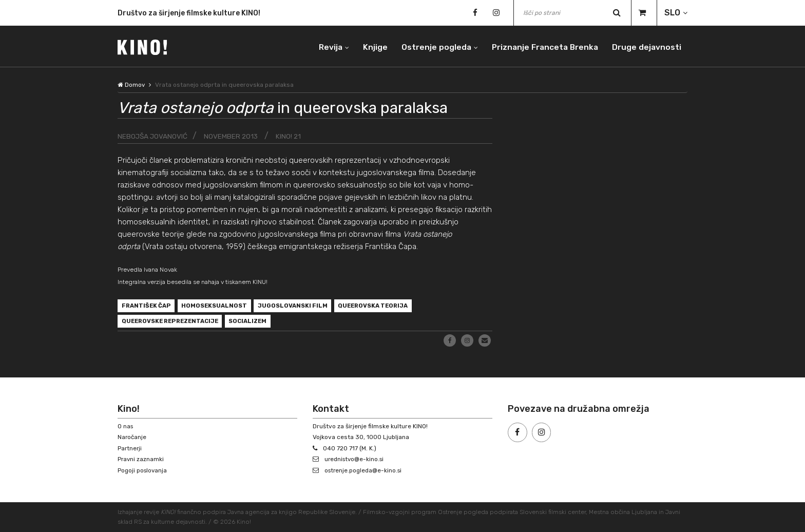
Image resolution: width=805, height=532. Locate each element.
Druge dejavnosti (646, 46)
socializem (257, 323)
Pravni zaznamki (141, 459)
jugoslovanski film (300, 307)
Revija (324, 46)
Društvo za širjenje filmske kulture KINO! (189, 13)
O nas (126, 426)
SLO (672, 13)
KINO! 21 (291, 136)
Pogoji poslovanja (143, 470)
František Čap (148, 307)
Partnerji (130, 448)
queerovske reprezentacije (174, 323)
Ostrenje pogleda (432, 46)
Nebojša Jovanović (153, 136)
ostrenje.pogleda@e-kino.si (365, 470)
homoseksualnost (219, 307)
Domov (131, 85)
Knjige (370, 46)
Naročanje (132, 437)
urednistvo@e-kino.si (356, 459)
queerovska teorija (385, 307)
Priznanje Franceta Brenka (542, 46)
